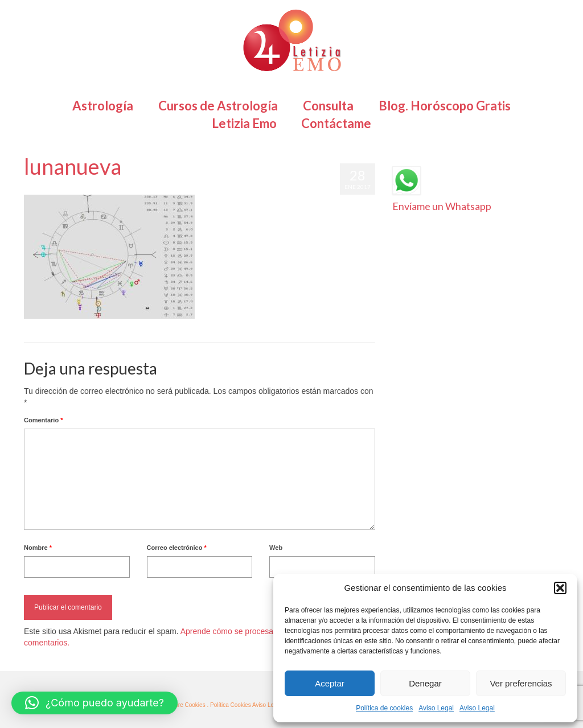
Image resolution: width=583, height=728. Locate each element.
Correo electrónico (177, 548)
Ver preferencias (521, 683)
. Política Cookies (229, 705)
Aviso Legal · (268, 705)
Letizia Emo (57, 189)
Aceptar (330, 683)
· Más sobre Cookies (180, 705)
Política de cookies (384, 708)
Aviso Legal (436, 708)
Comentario (43, 420)
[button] (560, 588)
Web (276, 548)
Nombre (38, 548)
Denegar (425, 683)
